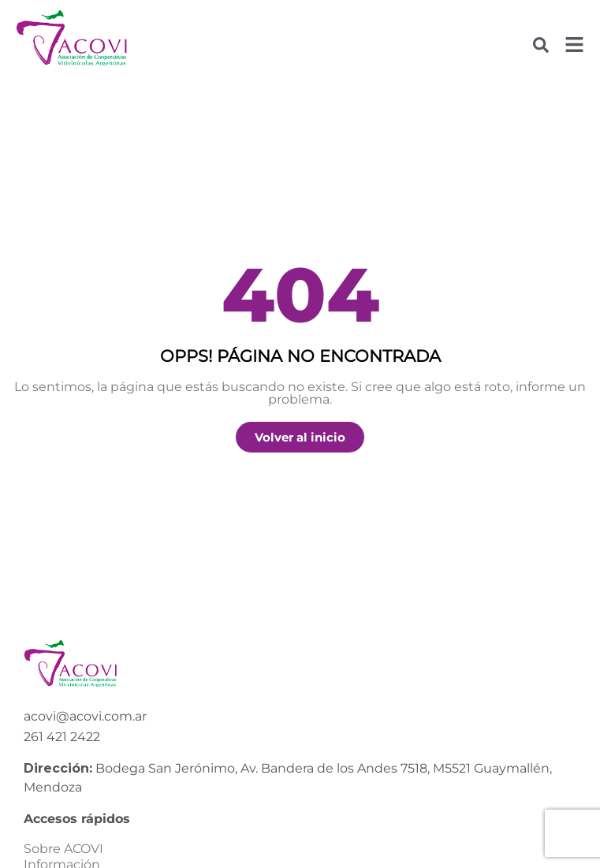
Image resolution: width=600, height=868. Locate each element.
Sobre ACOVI (63, 849)
